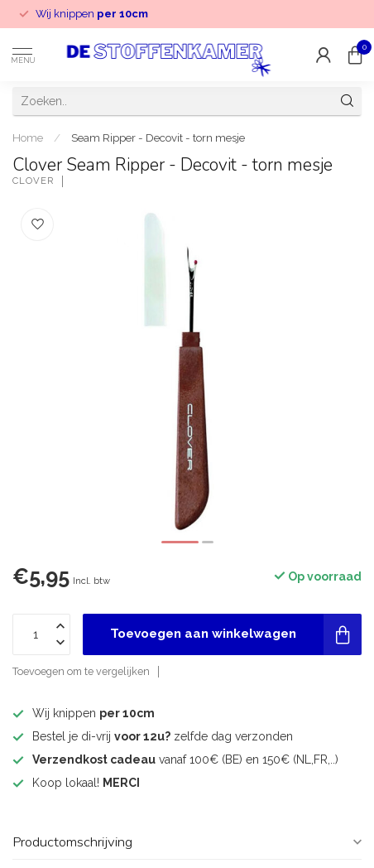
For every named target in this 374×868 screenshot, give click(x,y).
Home (28, 137)
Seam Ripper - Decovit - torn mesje (158, 137)
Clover (33, 181)
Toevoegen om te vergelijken (81, 671)
